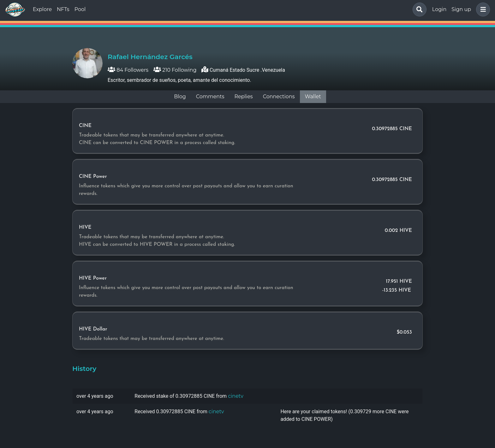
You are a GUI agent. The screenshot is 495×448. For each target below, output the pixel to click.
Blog (180, 97)
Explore (42, 9)
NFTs (63, 9)
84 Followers (128, 70)
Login (439, 9)
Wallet (313, 97)
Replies (243, 97)
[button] (482, 9)
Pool (80, 9)
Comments (210, 97)
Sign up (461, 9)
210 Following (175, 70)
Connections (279, 97)
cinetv (236, 396)
